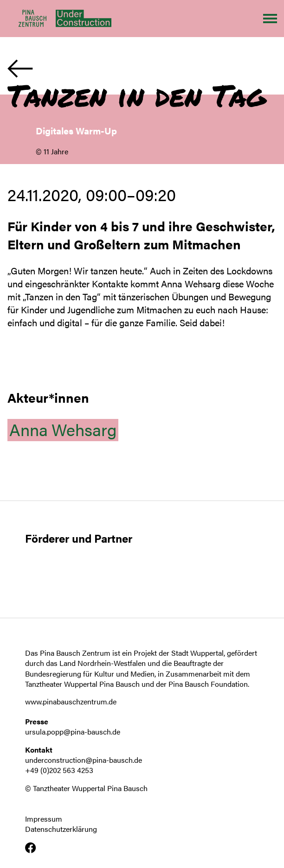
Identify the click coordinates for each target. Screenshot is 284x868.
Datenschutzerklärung (61, 829)
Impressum (44, 819)
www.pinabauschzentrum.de (71, 701)
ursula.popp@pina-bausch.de (73, 732)
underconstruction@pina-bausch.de (84, 760)
